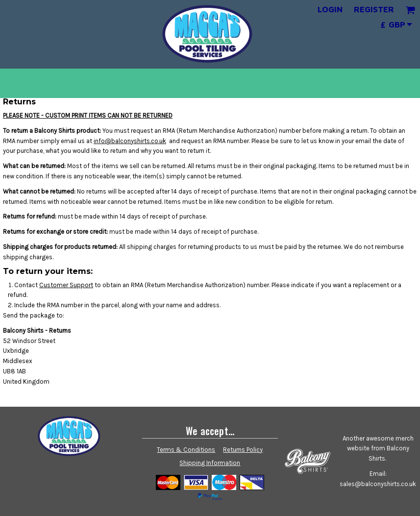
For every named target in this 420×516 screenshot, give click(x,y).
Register (374, 9)
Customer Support (66, 285)
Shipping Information (210, 463)
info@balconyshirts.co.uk (130, 141)
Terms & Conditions (186, 450)
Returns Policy (243, 450)
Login (330, 9)
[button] (410, 10)
